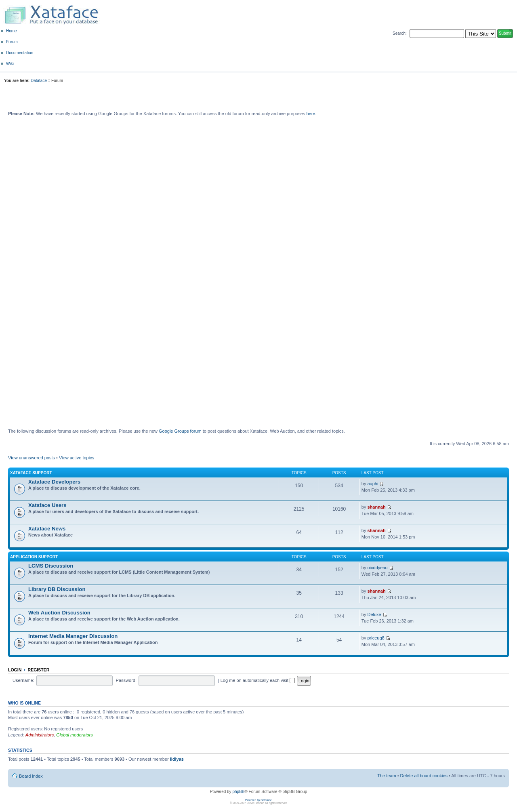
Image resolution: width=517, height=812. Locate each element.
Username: (23, 680)
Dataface (39, 81)
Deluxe (374, 614)
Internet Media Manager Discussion (73, 636)
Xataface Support (31, 473)
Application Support (34, 557)
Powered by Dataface (258, 800)
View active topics (77, 458)
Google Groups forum (180, 431)
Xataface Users (47, 505)
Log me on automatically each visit (258, 680)
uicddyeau (377, 568)
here (311, 114)
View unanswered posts (32, 458)
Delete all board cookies (424, 776)
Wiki (10, 64)
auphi (373, 484)
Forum (12, 42)
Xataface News (47, 529)
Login (15, 670)
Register (39, 670)
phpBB (238, 792)
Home (12, 31)
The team (387, 776)
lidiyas (177, 759)
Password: (126, 680)
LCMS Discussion (51, 566)
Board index (31, 776)
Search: (399, 33)
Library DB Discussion (57, 589)
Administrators (40, 735)
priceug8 (376, 638)
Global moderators (75, 735)
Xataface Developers (54, 482)
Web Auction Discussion (59, 613)
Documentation (20, 53)
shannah (376, 507)
